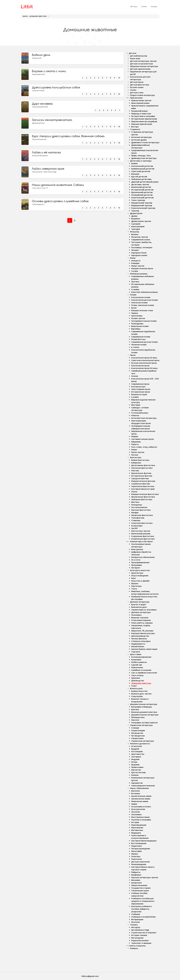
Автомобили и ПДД (140, 930)
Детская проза (137, 82)
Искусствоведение (140, 576)
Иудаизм (135, 765)
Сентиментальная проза (142, 439)
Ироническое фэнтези (141, 473)
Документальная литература (144, 704)
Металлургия (137, 938)
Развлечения (137, 667)
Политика (136, 856)
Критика (135, 709)
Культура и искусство (140, 570)
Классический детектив (142, 166)
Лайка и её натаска (46, 152)
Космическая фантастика (143, 539)
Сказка (133, 90)
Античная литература (141, 137)
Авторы (134, 6)
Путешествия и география (143, 116)
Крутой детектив (139, 177)
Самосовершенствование (143, 786)
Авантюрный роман (140, 103)
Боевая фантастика (140, 460)
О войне (135, 397)
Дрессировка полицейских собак (56, 87)
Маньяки (135, 174)
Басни (134, 308)
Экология (135, 812)
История (135, 822)
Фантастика (136, 457)
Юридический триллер (142, 203)
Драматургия (136, 213)
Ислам (134, 762)
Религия (135, 775)
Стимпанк (136, 520)
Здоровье (136, 678)
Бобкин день (41, 55)
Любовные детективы (141, 179)
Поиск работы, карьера (142, 623)
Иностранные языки (140, 817)
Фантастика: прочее (141, 531)
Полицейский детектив (142, 195)
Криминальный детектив (143, 169)
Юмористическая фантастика (145, 494)
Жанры (154, 6)
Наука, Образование (139, 788)
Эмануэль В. (37, 58)
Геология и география (141, 820)
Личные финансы (139, 639)
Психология (136, 859)
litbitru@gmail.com (90, 976)
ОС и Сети (136, 560)
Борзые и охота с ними (49, 71)
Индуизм (135, 759)
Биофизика (136, 875)
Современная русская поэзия (144, 342)
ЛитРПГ (135, 528)
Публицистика (138, 717)
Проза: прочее (138, 452)
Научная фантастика (141, 510)
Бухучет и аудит (139, 604)
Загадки (135, 250)
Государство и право (141, 888)
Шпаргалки (136, 883)
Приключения (136, 98)
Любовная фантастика (142, 499)
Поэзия (133, 295)
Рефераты (136, 872)
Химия (134, 804)
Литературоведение (141, 849)
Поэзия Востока (138, 339)
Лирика (135, 313)
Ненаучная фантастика (142, 515)
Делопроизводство (140, 636)
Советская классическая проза (145, 360)
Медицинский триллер (142, 205)
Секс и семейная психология (144, 673)
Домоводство (138, 681)
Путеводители (138, 736)
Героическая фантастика (143, 486)
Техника (134, 925)
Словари (135, 728)
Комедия (135, 263)
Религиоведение (139, 864)
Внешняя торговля (140, 618)
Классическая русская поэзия (144, 300)
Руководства (137, 733)
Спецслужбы (137, 696)
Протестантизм (138, 772)
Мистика (135, 502)
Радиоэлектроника (140, 940)
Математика (137, 830)
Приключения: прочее (141, 100)
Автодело (136, 927)
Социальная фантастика (143, 536)
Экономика (136, 615)
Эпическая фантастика (142, 468)
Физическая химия (140, 801)
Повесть (135, 444)
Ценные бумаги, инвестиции (144, 649)
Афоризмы (136, 442)
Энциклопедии (138, 730)
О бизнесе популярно (141, 641)
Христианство (138, 754)
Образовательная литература (144, 66)
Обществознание (139, 885)
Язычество (136, 770)
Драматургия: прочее (141, 221)
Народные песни (139, 253)
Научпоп (135, 720)
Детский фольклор (139, 56)
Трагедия (136, 229)
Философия (136, 851)
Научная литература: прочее (145, 877)
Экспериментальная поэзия (144, 321)
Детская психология (140, 862)
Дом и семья (136, 654)
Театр (134, 589)
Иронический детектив (142, 192)
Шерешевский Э (39, 74)
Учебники (136, 914)
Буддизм (135, 749)
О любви (135, 289)
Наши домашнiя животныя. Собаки (58, 185)
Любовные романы (139, 274)
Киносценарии (138, 226)
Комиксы (134, 948)
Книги (144, 6)
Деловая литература (140, 602)
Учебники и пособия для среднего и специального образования (143, 901)
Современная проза (140, 384)
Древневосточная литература (145, 142)
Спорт (134, 686)
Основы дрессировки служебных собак (60, 201)
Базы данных (137, 549)
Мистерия (136, 405)
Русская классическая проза (144, 363)
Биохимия (136, 880)
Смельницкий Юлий (40, 107)
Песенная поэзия (139, 345)
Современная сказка (141, 240)
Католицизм (137, 751)
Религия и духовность (140, 744)
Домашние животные (38, 16)
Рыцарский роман (139, 111)
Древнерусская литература (144, 158)
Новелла (135, 415)
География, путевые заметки (144, 723)
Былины (135, 234)
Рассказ (135, 455)
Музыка (135, 583)
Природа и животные (141, 114)
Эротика (135, 282)
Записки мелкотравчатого (52, 120)
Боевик (134, 163)
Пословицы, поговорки (142, 247)
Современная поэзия (141, 337)
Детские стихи (137, 93)
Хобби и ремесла (139, 662)
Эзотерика (136, 757)
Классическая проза (140, 366)
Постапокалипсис (139, 507)
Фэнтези (135, 471)
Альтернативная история (143, 489)
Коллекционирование (141, 657)
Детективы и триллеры (141, 161)
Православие (137, 767)
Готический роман (140, 413)
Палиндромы (137, 324)
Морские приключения (142, 124)
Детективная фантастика (143, 465)
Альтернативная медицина (144, 841)
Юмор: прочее (138, 266)
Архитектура (137, 573)
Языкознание (137, 828)
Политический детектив (142, 198)
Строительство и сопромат (144, 933)
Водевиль (136, 219)
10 (119, 78)
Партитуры (136, 586)
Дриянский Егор (38, 123)
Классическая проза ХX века (144, 358)
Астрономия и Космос (141, 807)
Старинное (135, 129)
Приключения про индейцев (144, 121)
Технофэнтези (138, 518)
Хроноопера (137, 316)
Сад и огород (137, 675)
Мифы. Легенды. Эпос (141, 156)
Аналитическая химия (141, 796)
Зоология (135, 922)
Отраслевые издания (141, 620)
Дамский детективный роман (145, 182)
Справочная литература (141, 725)
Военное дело (136, 688)
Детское (132, 53)
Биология (135, 791)
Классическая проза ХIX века (144, 368)
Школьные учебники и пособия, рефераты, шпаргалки (141, 909)
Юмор (133, 258)
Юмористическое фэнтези (143, 481)
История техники (139, 935)
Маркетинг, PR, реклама (142, 631)
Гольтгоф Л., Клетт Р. (40, 188)
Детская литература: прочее (143, 61)
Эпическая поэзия (139, 303)
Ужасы (134, 492)
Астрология (136, 746)
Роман (134, 450)
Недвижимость (138, 644)
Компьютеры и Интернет (141, 541)
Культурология (138, 809)
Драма (134, 216)
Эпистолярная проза (141, 389)
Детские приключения (140, 69)
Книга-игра (135, 58)
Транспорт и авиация (141, 943)
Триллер (135, 211)
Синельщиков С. (39, 204)
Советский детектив (141, 171)
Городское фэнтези (140, 478)
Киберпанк (136, 463)
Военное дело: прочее (141, 694)
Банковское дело (139, 607)
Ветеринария (137, 919)
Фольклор (135, 232)
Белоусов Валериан (40, 155)
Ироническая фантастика (143, 497)
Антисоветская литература (144, 418)
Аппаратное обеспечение (143, 557)
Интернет (136, 568)
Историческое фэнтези (142, 476)
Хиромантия (137, 783)
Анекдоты (136, 261)
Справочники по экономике (144, 610)
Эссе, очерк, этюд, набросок (144, 447)
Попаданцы (137, 505)
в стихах (135, 347)
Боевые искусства (139, 691)
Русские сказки (137, 87)
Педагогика (136, 846)
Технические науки (140, 891)
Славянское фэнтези (141, 484)
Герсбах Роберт (38, 90)
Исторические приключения (144, 119)
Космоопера (137, 526)
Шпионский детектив (141, 187)
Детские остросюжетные (141, 64)
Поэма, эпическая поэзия (143, 305)
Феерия (135, 436)
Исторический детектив (142, 190)
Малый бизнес (138, 646)
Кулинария (136, 660)
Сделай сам (137, 665)
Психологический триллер (143, 208)
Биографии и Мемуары (142, 707)
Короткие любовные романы (144, 292)
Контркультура (138, 387)
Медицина (136, 833)
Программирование (140, 562)
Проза (133, 355)
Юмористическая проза (142, 268)
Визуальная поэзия (140, 326)
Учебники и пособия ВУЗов (143, 917)
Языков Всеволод (39, 139)
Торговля (136, 652)
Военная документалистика (144, 712)
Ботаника (136, 793)
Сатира (135, 271)
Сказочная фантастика (142, 523)
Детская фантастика (140, 85)
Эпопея (135, 376)
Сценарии (136, 224)
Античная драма (139, 140)
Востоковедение (139, 843)
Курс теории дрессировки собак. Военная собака (68, 136)
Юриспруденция (139, 825)
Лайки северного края (48, 169)
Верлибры (136, 329)
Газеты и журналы (137, 946)
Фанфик (135, 513)
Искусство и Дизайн (140, 581)
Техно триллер (138, 200)
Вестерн (135, 127)
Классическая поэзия (141, 297)
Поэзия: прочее (138, 318)
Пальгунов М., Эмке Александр (44, 172)
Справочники (137, 738)
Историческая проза (141, 392)
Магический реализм (141, 534)
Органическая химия (141, 799)
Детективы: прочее (140, 184)
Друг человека (42, 104)
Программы (137, 565)
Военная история (139, 394)
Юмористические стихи (142, 310)
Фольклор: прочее (140, 237)
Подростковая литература (142, 95)
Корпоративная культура (143, 633)
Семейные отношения (141, 670)
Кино (133, 578)
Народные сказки (139, 255)
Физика (135, 854)
